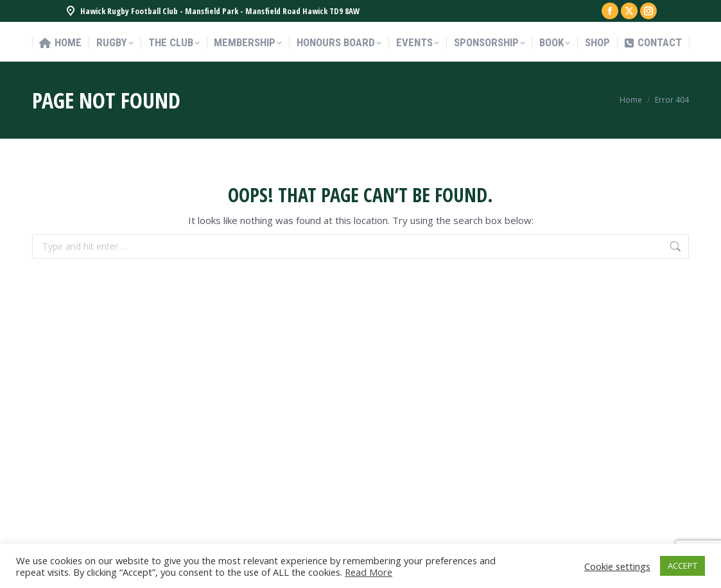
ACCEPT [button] (682, 566)
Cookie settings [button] (617, 566)
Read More (369, 572)
